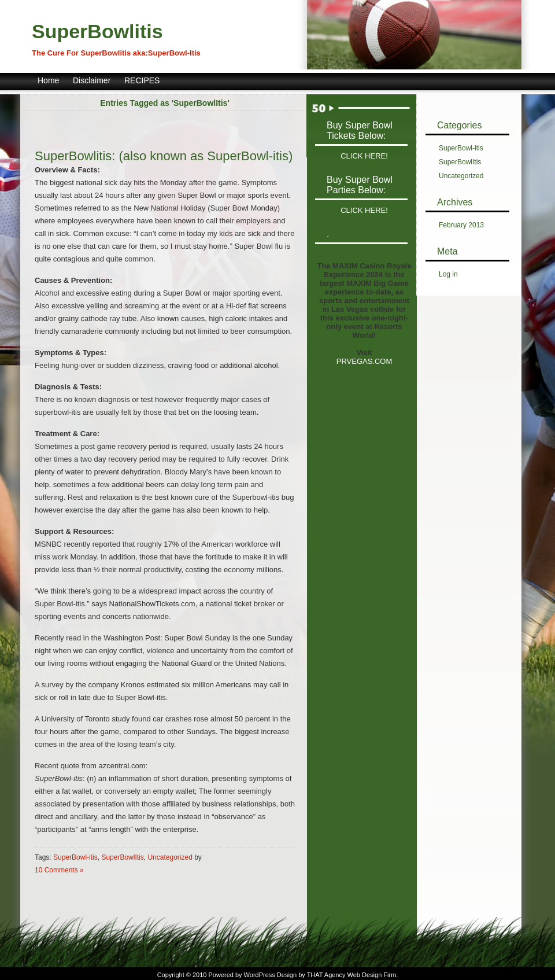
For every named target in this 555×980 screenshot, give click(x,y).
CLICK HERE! (364, 156)
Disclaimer (92, 80)
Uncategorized (170, 857)
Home (48, 80)
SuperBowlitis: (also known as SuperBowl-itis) (164, 156)
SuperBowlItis (122, 857)
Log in (448, 274)
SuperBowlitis (97, 31)
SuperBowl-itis (75, 857)
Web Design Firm (372, 975)
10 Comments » (59, 870)
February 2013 (461, 225)
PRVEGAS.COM (365, 361)
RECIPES (142, 80)
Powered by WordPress (241, 975)
